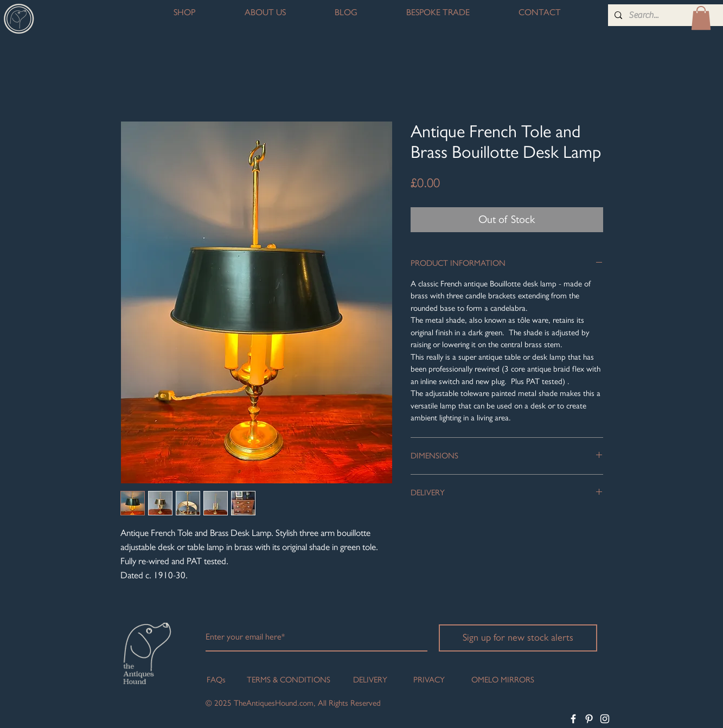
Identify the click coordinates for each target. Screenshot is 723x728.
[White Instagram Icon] (605, 719)
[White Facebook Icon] (573, 719)
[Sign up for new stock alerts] (518, 638)
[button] (701, 18)
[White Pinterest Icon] (589, 719)
